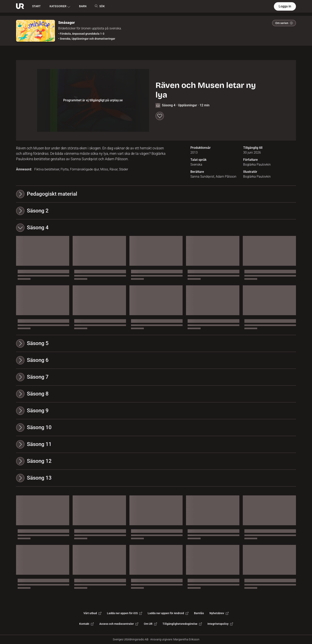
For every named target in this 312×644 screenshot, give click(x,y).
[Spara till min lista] (160, 116)
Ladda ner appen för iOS (124, 613)
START (36, 6)
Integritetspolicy (220, 624)
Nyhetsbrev (219, 613)
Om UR (150, 624)
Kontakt (86, 624)
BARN (83, 6)
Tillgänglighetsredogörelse (182, 624)
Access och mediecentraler (119, 624)
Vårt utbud (92, 613)
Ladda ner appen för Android (168, 613)
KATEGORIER (60, 6)
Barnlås (199, 613)
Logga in (285, 6)
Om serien (284, 23)
